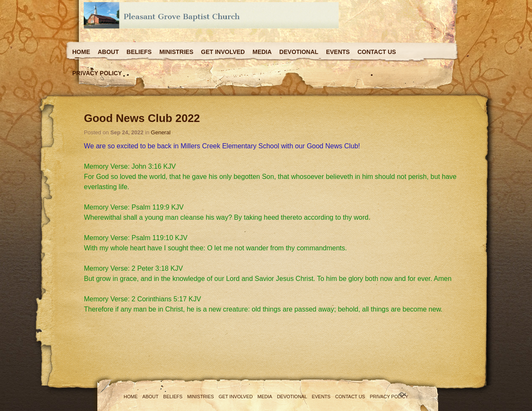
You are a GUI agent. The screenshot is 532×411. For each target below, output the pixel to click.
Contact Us (377, 52)
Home (81, 52)
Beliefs (139, 52)
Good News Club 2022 (142, 118)
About (108, 52)
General (161, 132)
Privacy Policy (97, 73)
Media (262, 52)
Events (338, 52)
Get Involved (223, 52)
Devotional (299, 52)
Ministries (176, 52)
